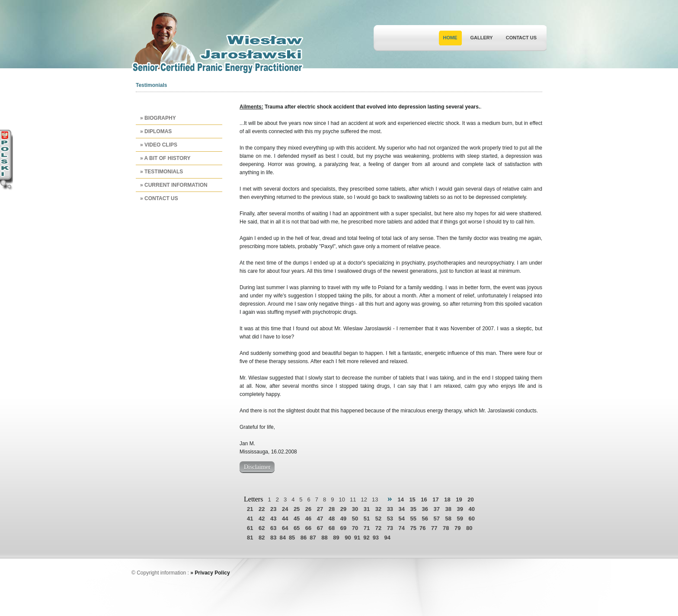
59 (460, 519)
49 (343, 519)
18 (447, 500)
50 (355, 519)
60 (471, 519)
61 (250, 528)
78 (446, 528)
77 (434, 528)
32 (378, 509)
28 (332, 509)
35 (413, 509)
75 (413, 528)
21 (250, 509)
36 (425, 509)
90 (348, 538)
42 (262, 519)
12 (364, 500)
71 (367, 528)
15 (412, 500)
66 (308, 528)
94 (387, 538)
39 (460, 509)
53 (390, 519)
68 (332, 528)
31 (367, 509)
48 (332, 519)
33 (390, 509)
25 (297, 509)
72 (378, 528)
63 (273, 528)
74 (402, 528)
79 (457, 528)
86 (304, 538)
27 (320, 509)
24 (285, 509)
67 (320, 528)
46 (308, 519)
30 (355, 509)
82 (262, 538)
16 (424, 500)
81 (250, 538)
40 (471, 509)
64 (285, 528)
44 (285, 519)
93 (376, 538)
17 (435, 500)
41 (250, 519)
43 (273, 519)
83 (273, 538)
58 (448, 519)
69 (343, 528)
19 (459, 500)
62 (262, 528)
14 (400, 500)
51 (367, 519)
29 (343, 509)
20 (470, 500)
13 (375, 500)
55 (413, 519)
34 (402, 509)
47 (320, 519)
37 (437, 509)
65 (297, 528)
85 (292, 538)
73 (390, 528)
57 (437, 519)
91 (357, 538)
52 (378, 519)
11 (353, 500)
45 (297, 519)
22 (262, 509)
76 (422, 528)
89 (336, 538)
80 (469, 528)
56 (425, 519)
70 (355, 528)
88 (324, 538)
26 (308, 509)
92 (366, 538)
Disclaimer (257, 467)
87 (313, 538)
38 (448, 509)
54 (402, 519)
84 (282, 538)
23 (273, 509)
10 (342, 500)
